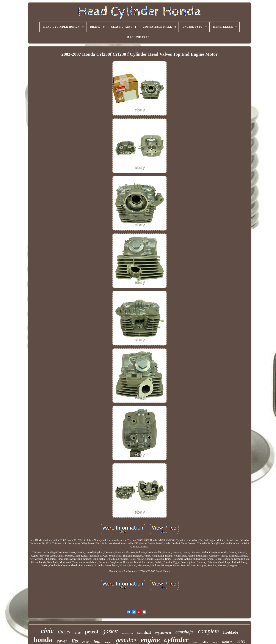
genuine (126, 640)
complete (208, 631)
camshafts (185, 632)
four (97, 641)
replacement (163, 633)
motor (108, 642)
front (215, 642)
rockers (227, 642)
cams (86, 642)
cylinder (176, 640)
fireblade (231, 632)
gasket (110, 631)
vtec (78, 632)
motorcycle (127, 633)
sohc (195, 642)
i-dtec (205, 642)
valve (241, 641)
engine (150, 640)
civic (47, 631)
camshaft (144, 632)
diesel (64, 632)
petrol (92, 632)
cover (62, 641)
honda (43, 640)
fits (75, 641)
